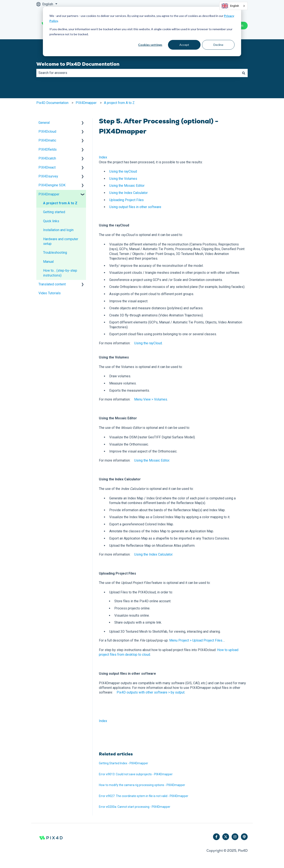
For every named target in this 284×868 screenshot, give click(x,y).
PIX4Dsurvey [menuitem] (48, 176)
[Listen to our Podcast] (244, 837)
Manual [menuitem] (48, 262)
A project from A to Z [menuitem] (60, 203)
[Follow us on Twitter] (226, 837)
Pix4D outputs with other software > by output (151, 692)
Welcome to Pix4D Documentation (78, 64)
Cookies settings (150, 45)
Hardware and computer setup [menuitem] (61, 241)
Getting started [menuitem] (54, 212)
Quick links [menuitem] (51, 221)
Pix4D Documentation (52, 103)
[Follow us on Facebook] (216, 837)
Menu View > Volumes (151, 399)
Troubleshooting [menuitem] (55, 253)
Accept (184, 45)
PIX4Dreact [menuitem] (47, 167)
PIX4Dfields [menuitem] (48, 149)
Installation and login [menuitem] (58, 230)
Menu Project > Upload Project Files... (197, 640)
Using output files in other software (135, 207)
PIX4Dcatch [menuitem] (47, 158)
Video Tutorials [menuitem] (50, 293)
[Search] (244, 73)
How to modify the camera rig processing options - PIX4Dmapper (142, 785)
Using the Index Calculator (128, 193)
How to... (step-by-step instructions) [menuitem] (60, 273)
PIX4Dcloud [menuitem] (47, 131)
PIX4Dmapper (86, 103)
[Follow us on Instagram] (235, 837)
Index (103, 157)
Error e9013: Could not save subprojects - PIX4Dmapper (136, 774)
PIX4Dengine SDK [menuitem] (52, 185)
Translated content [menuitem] (52, 284)
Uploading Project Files (126, 200)
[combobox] (233, 6)
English (230, 6)
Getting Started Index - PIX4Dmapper (124, 763)
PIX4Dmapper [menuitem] (49, 194)
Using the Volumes (123, 179)
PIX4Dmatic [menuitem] (47, 140)
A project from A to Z (119, 103)
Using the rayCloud (123, 171)
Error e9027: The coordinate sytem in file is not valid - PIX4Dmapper (144, 796)
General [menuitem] (44, 123)
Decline (218, 45)
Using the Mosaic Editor (127, 186)
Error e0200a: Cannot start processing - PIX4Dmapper (135, 807)
